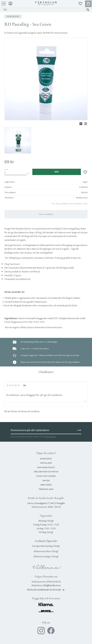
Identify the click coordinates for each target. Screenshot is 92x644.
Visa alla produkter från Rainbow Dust (70, 204)
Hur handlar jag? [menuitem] (46, 467)
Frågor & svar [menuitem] (46, 489)
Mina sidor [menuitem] (10, 3)
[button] (4, 5)
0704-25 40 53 (54, 582)
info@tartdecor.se (52, 586)
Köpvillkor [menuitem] (46, 463)
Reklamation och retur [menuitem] (46, 472)
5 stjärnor (18, 385)
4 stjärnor (16, 385)
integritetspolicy (50, 437)
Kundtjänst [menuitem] (46, 459)
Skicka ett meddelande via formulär (46, 590)
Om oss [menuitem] (46, 481)
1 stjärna (8, 385)
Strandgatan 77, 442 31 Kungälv (50, 503)
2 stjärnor (10, 385)
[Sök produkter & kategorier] (43, 10)
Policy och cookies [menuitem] (46, 476)
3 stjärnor (13, 385)
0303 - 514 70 (54, 507)
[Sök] (88, 10)
